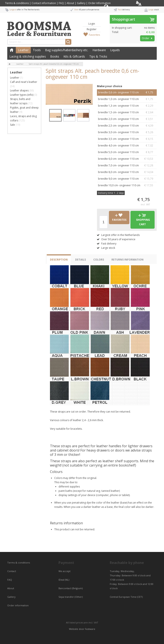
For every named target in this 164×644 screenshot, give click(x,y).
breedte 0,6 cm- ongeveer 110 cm (127, 92)
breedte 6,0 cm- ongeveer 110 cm (127, 159)
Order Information (99, 3)
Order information (18, 605)
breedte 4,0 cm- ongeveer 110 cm (127, 146)
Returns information (127, 260)
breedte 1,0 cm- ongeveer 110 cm (127, 99)
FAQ (61, 3)
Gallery (81, 3)
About (70, 3)
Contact (12, 571)
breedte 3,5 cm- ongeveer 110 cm (127, 139)
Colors (99, 260)
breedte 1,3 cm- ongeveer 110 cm (127, 106)
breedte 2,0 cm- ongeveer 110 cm (127, 119)
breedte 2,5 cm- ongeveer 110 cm (127, 126)
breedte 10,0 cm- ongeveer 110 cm (127, 185)
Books (55, 56)
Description (59, 260)
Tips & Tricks (98, 56)
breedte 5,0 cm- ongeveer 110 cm (127, 152)
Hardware (99, 50)
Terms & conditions (17, 3)
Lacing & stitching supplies (28, 56)
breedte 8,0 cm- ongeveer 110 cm (127, 172)
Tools (37, 50)
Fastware (90, 629)
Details (81, 260)
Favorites (94, 35)
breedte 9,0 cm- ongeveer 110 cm (127, 179)
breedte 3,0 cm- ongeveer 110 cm (127, 132)
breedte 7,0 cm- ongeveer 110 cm (127, 165)
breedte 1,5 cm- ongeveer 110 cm (127, 112)
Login (92, 24)
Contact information (44, 3)
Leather (23, 50)
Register (92, 29)
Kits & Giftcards (74, 56)
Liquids (115, 50)
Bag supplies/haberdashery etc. (67, 50)
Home (12, 50)
